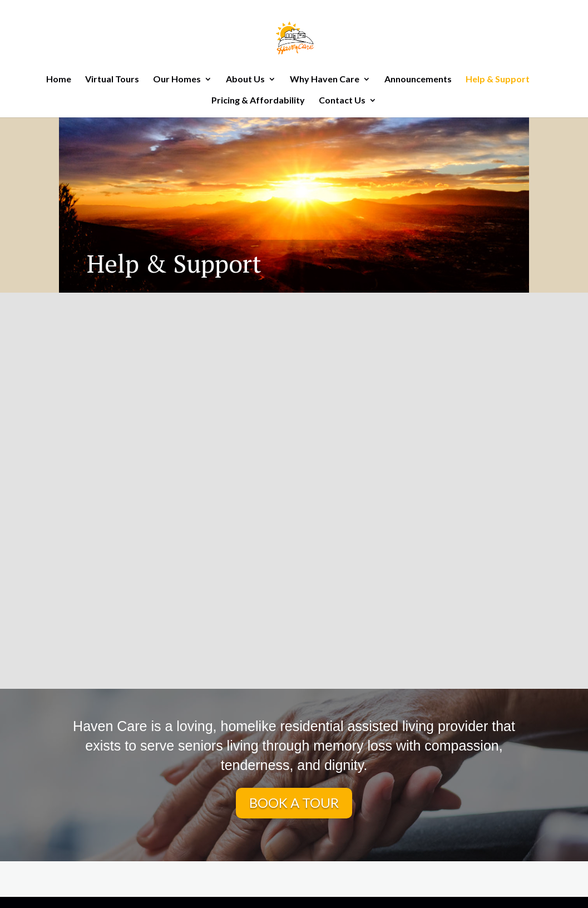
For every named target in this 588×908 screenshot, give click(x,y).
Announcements (418, 80)
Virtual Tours (112, 80)
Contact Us (342, 101)
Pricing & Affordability (258, 101)
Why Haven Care (325, 80)
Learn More (170, 540)
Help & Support (498, 80)
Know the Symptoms (170, 505)
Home (59, 80)
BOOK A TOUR (294, 803)
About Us (245, 80)
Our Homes (177, 80)
